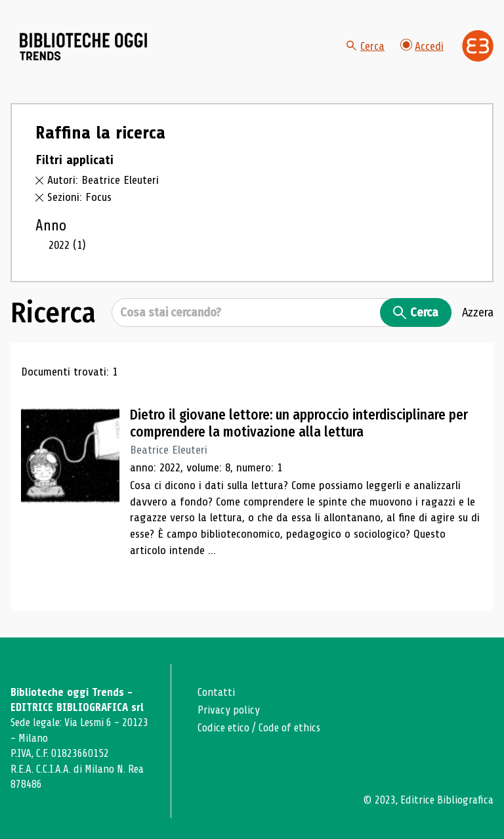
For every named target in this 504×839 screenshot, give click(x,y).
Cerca (366, 46)
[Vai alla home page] (84, 47)
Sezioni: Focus (79, 197)
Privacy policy (229, 710)
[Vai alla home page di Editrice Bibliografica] (478, 46)
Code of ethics (289, 728)
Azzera (478, 312)
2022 (67, 245)
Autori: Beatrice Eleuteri (103, 180)
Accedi (422, 46)
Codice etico (223, 728)
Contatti (216, 692)
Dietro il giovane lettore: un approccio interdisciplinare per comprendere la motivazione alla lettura (299, 423)
